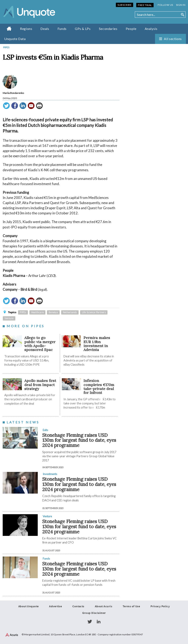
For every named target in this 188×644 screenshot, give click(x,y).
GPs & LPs (83, 29)
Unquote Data (15, 39)
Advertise (55, 606)
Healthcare (38, 312)
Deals (45, 29)
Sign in (181, 5)
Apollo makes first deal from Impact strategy (40, 385)
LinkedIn (99, 622)
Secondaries (108, 29)
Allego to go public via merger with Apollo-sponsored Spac (40, 344)
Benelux (53, 312)
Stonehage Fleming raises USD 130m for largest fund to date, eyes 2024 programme (79, 440)
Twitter (90, 622)
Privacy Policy (160, 606)
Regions (26, 29)
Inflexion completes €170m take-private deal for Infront (99, 387)
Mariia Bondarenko (13, 93)
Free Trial (145, 5)
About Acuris (103, 606)
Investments (50, 474)
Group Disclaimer (94, 613)
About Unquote (29, 606)
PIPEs (6, 47)
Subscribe (125, 5)
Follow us (165, 5)
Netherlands (70, 312)
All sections (173, 39)
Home (9, 28)
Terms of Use (131, 606)
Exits (45, 430)
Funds (62, 29)
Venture (9, 318)
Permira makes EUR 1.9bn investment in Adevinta (97, 344)
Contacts (78, 606)
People (131, 29)
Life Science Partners (94, 312)
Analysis (151, 29)
